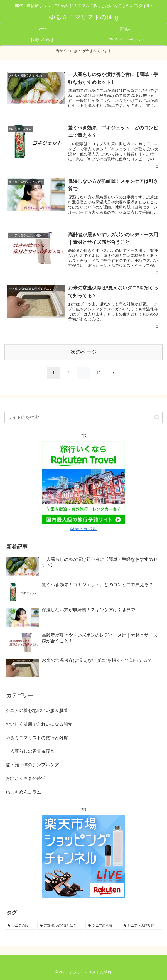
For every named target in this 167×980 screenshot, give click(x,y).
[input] (83, 417)
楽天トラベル (83, 529)
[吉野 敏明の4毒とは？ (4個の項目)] (61, 926)
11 (99, 373)
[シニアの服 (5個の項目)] (21, 926)
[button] (157, 417)
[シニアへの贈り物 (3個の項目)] (142, 926)
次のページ (84, 352)
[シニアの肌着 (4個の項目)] (103, 926)
